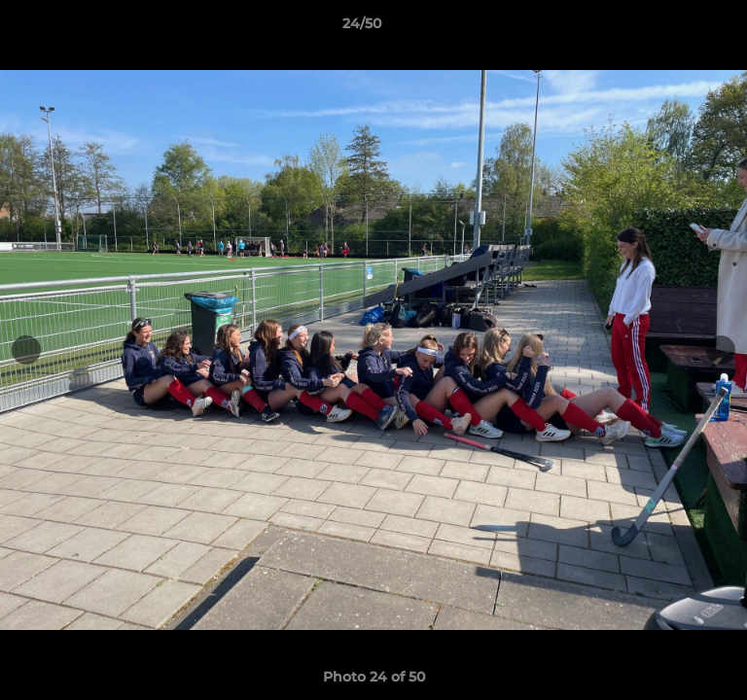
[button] (677, 28)
